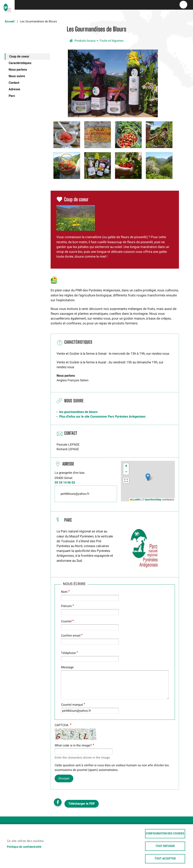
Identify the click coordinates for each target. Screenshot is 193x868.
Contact (14, 83)
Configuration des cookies (165, 834)
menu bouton (183, 5)
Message (67, 667)
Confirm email (71, 636)
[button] (113, 83)
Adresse (14, 89)
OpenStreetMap (153, 500)
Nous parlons (18, 70)
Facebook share (58, 802)
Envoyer (64, 778)
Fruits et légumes (112, 41)
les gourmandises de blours (78, 412)
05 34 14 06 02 (65, 483)
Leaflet (135, 500)
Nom (64, 592)
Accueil (10, 21)
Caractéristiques (20, 63)
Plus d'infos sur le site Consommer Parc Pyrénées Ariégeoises (102, 417)
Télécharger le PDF (82, 804)
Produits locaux (85, 41)
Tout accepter (165, 859)
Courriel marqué (72, 705)
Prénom (66, 606)
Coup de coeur (19, 57)
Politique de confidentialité (24, 847)
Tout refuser (165, 846)
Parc (12, 96)
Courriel (66, 621)
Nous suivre (17, 76)
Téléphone (68, 653)
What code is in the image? (73, 745)
